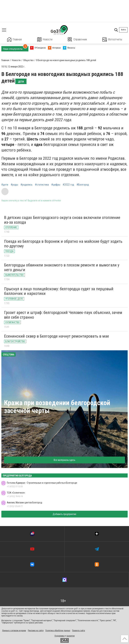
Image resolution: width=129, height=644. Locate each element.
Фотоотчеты (112, 39)
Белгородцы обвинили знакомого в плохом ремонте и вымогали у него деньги (62, 267)
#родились (27, 185)
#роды (14, 185)
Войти (123, 30)
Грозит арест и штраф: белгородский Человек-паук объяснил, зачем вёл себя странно (63, 315)
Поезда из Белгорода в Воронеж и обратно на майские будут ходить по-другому (63, 244)
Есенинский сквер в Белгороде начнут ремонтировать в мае (57, 336)
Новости (45, 39)
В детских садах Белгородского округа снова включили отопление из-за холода (62, 220)
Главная (14, 39)
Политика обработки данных (58, 631)
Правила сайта (79, 631)
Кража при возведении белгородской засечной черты (57, 407)
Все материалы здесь (64, 460)
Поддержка (60, 636)
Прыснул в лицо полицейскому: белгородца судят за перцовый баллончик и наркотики (59, 291)
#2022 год (68, 185)
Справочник (77, 39)
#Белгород (83, 185)
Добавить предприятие (64, 514)
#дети (5, 185)
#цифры (56, 185)
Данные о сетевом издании (14, 631)
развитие (71, 636)
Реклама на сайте (36, 631)
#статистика (42, 185)
